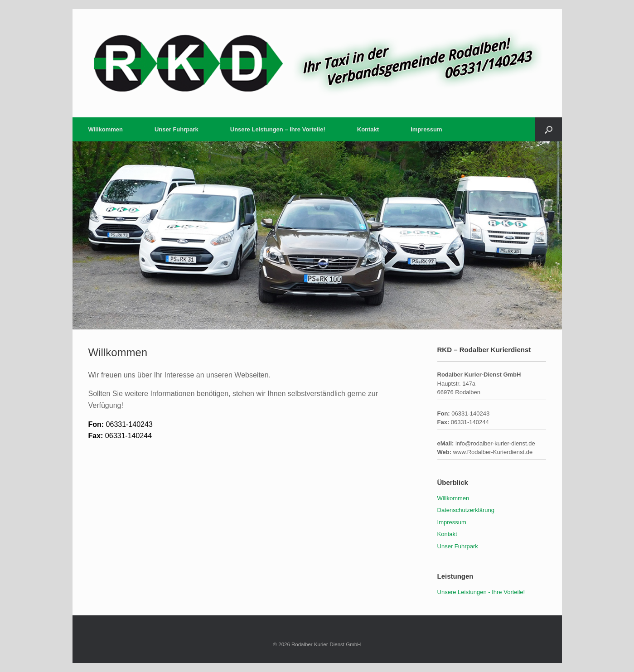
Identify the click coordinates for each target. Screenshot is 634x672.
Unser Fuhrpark (177, 129)
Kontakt (368, 129)
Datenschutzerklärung (466, 510)
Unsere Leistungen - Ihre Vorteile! (481, 592)
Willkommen (106, 129)
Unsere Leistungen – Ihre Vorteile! (278, 129)
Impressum (426, 129)
